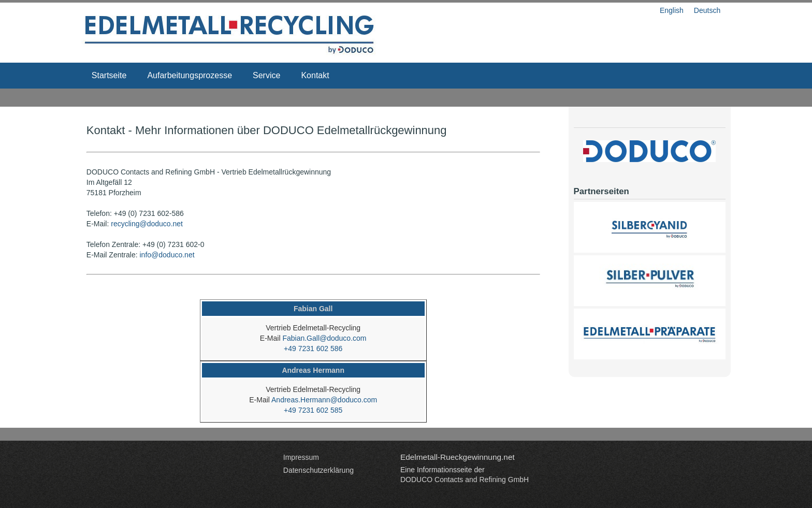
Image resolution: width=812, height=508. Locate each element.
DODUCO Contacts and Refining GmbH (465, 480)
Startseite (109, 75)
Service (266, 75)
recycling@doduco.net (147, 224)
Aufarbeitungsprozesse (190, 75)
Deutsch (707, 10)
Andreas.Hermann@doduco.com (324, 400)
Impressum (301, 457)
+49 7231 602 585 (313, 410)
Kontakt (315, 75)
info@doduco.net (167, 255)
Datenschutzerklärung (318, 470)
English (672, 10)
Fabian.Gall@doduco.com (324, 338)
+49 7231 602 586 (313, 349)
